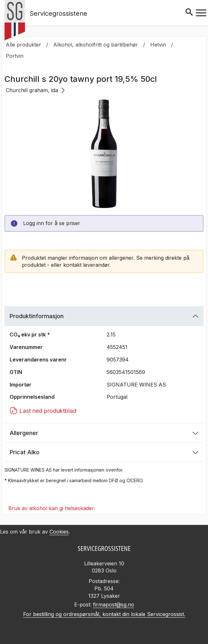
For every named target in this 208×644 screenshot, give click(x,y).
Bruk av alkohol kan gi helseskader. (52, 508)
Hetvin (158, 45)
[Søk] (189, 13)
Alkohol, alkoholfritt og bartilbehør (96, 45)
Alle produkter (23, 45)
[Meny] (201, 13)
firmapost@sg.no (114, 605)
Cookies (59, 532)
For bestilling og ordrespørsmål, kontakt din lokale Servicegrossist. (104, 614)
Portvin (15, 56)
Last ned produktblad (43, 411)
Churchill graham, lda (35, 90)
